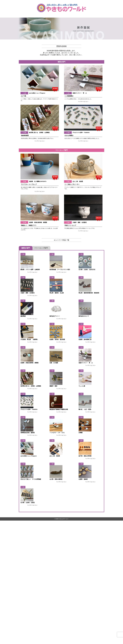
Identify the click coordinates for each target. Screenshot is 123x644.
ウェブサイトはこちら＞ (83, 101)
